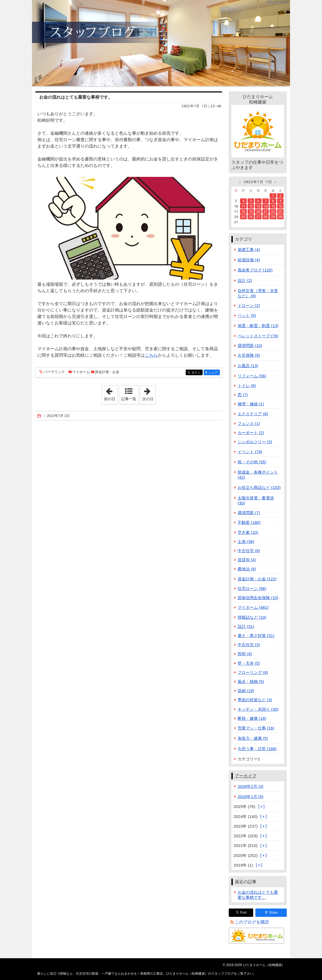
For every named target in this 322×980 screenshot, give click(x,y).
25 (243, 217)
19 (251, 212)
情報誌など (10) (252, 617)
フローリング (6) (253, 672)
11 (243, 206)
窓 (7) (243, 395)
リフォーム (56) (252, 376)
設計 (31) (246, 626)
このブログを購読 (252, 922)
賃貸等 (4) (247, 560)
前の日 (111, 393)
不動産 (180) (249, 522)
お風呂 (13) (248, 366)
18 (243, 212)
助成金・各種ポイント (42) (258, 475)
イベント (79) (250, 452)
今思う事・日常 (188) (257, 749)
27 (258, 217)
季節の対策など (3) (255, 700)
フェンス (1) (249, 423)
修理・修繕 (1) (251, 404)
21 (266, 212)
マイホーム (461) (253, 607)
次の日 (149, 393)
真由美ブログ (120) (255, 270)
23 (280, 212)
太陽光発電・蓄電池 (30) (256, 500)
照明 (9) (245, 654)
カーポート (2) (251, 433)
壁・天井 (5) (249, 663)
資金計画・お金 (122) (257, 579)
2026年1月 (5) (251, 797)
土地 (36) (246, 541)
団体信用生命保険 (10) (258, 598)
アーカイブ (246, 776)
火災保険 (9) (249, 355)
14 (266, 206)
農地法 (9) (247, 569)
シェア (214, 373)
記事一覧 (129, 399)
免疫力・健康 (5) (253, 738)
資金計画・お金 (107, 372)
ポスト (197, 373)
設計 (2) (245, 280)
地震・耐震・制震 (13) (258, 326)
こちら (151, 355)
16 (280, 206)
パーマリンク (54, 372)
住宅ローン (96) (252, 589)
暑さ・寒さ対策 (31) (256, 636)
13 (258, 206)
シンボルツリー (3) (255, 442)
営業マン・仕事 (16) (256, 728)
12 (251, 206)
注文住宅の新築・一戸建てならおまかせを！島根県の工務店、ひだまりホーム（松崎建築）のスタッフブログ (161, 43)
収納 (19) (246, 691)
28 (266, 217)
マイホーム (81, 372)
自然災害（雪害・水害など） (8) (258, 293)
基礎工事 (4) (249, 250)
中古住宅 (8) (249, 551)
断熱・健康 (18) (252, 718)
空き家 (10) (248, 532)
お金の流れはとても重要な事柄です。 (76, 97)
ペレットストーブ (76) (258, 336)
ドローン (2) (249, 305)
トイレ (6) (247, 386)
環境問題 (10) (250, 346)
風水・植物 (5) (251, 682)
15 (273, 206)
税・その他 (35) (252, 462)
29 (273, 217)
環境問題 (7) (249, 513)
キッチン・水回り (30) (258, 709)
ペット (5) (247, 315)
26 (251, 217)
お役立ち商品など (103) (259, 487)
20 (258, 212)
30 (280, 217)
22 (273, 212)
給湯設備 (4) (249, 260)
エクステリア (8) (253, 414)
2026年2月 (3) (251, 786)
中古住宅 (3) (249, 645)
